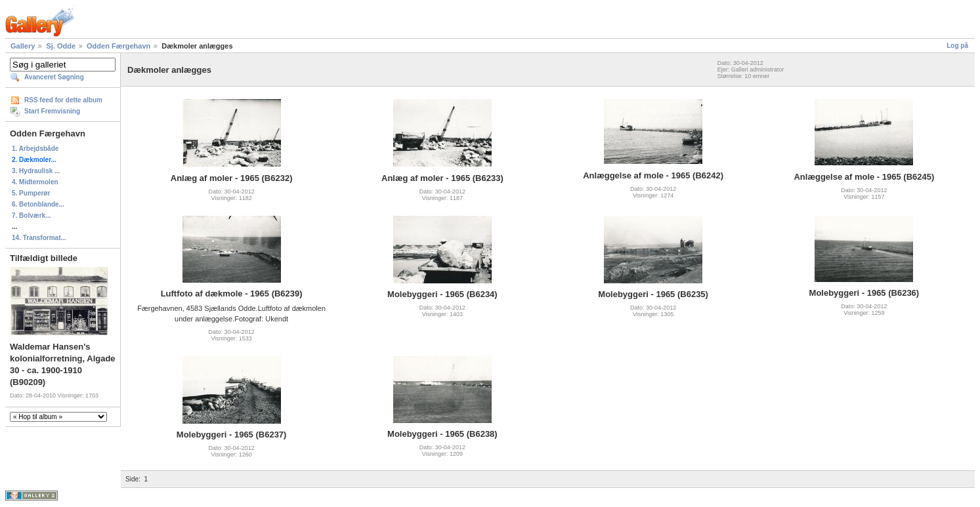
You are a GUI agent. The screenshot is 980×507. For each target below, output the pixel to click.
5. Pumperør (31, 193)
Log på (957, 46)
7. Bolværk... (31, 215)
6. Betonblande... (38, 204)
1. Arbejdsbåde (35, 149)
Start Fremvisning (52, 111)
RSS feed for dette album (63, 100)
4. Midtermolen (35, 182)
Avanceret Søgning (54, 77)
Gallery (23, 46)
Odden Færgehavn (118, 46)
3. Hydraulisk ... (36, 171)
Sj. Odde (61, 46)
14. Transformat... (39, 238)
